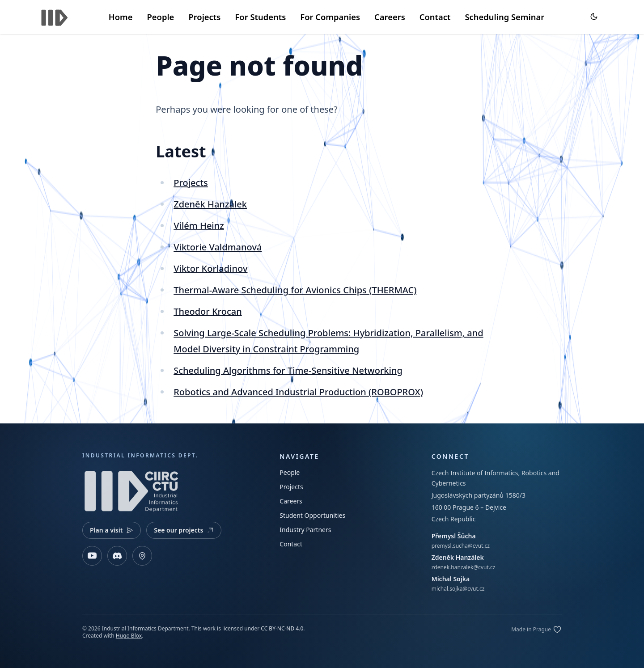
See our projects (184, 530)
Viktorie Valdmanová (218, 247)
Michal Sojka (451, 579)
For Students (260, 17)
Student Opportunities (312, 515)
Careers (390, 17)
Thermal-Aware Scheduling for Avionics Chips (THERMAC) (295, 290)
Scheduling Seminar (504, 17)
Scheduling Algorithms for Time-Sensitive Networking (288, 370)
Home (121, 17)
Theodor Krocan (208, 311)
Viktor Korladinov (210, 268)
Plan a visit (112, 530)
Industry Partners (305, 530)
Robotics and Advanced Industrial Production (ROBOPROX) (298, 392)
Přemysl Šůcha (454, 536)
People (160, 17)
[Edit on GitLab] (536, 630)
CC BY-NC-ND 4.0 (282, 628)
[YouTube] (92, 556)
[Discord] (117, 556)
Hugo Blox (129, 636)
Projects (204, 17)
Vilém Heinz (199, 226)
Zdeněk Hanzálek (210, 204)
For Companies (330, 17)
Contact (435, 17)
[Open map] (142, 556)
